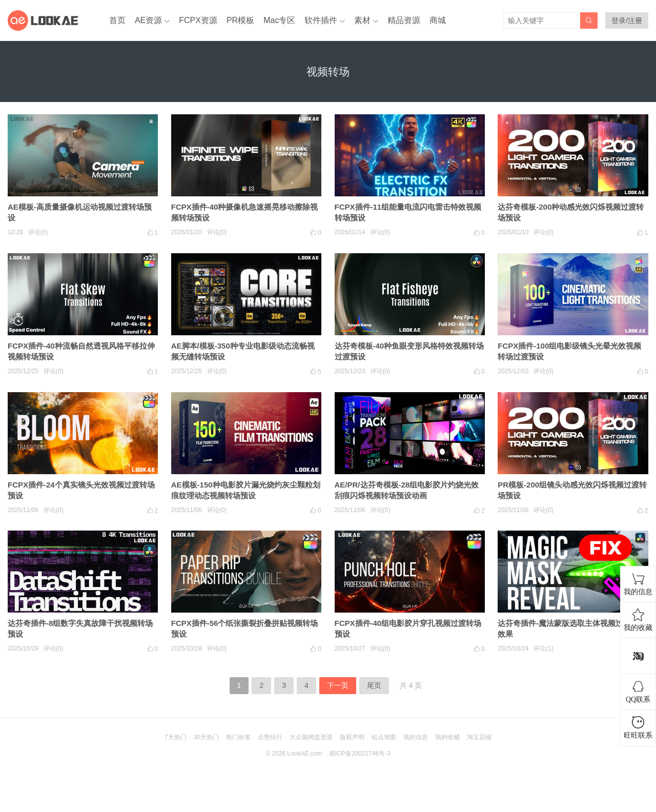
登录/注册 (627, 21)
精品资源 (404, 20)
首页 (117, 20)
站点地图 (384, 737)
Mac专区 (279, 20)
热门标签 (238, 737)
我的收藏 (447, 737)
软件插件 (321, 20)
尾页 (374, 685)
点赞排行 (270, 737)
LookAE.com (304, 754)
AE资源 (148, 20)
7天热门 (176, 737)
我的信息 (416, 737)
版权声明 (352, 737)
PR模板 (240, 20)
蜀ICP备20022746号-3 (360, 754)
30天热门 (206, 737)
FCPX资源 (198, 20)
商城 (438, 20)
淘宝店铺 (479, 737)
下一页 (338, 685)
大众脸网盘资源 (311, 737)
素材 (362, 20)
